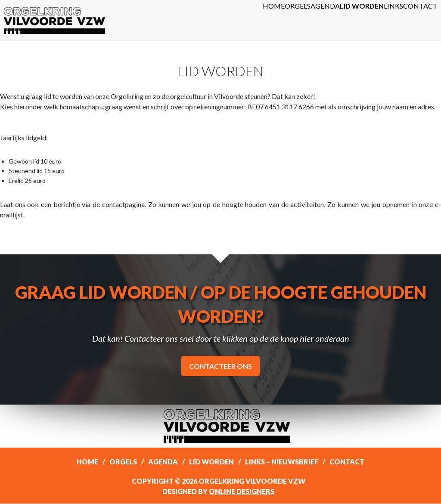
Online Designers (242, 492)
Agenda (273, 20)
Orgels (230, 20)
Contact (413, 20)
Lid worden (325, 20)
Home (191, 20)
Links (371, 20)
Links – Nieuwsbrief (282, 462)
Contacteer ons (220, 366)
